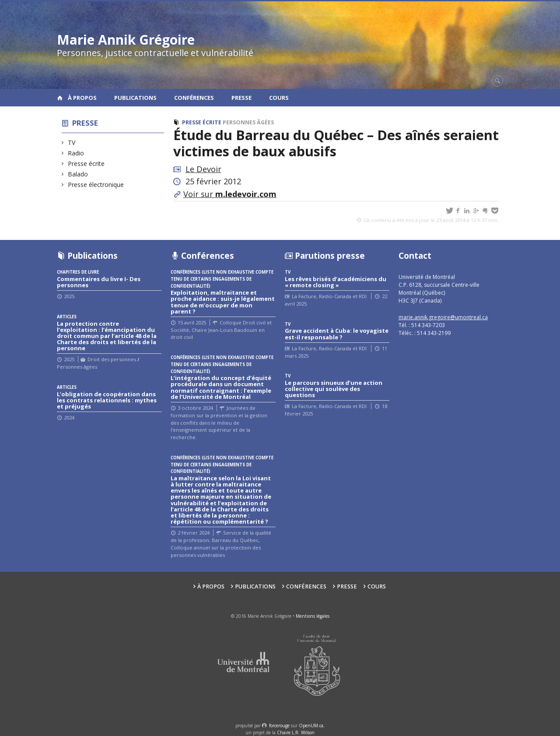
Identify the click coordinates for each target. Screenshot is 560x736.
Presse (241, 98)
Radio (76, 153)
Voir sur (230, 194)
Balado (78, 174)
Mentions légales (313, 616)
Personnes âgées (248, 122)
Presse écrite (86, 164)
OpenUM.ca (311, 725)
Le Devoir (203, 169)
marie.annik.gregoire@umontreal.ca (443, 317)
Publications (135, 98)
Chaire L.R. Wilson (296, 732)
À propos (82, 98)
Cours (279, 98)
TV (72, 143)
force (279, 725)
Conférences (194, 98)
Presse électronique (96, 185)
